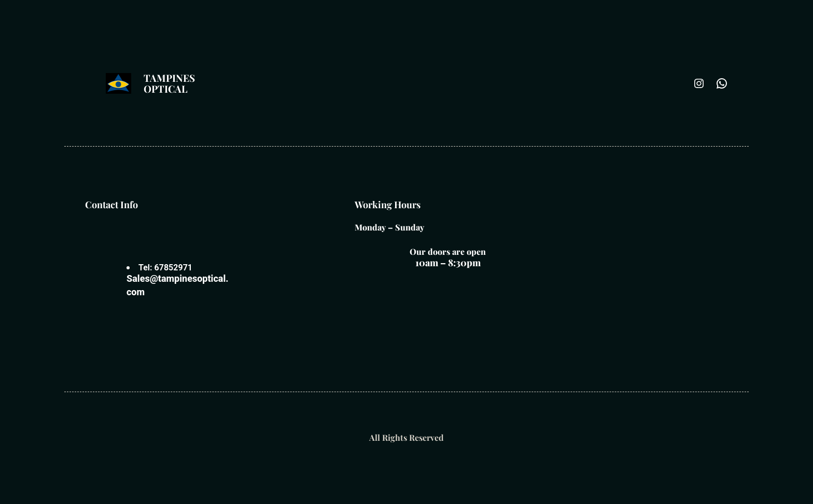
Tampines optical (169, 83)
